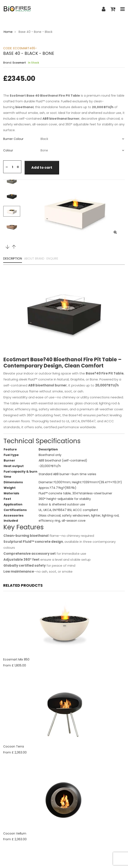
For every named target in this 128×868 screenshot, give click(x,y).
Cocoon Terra (14, 746)
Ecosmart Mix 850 (16, 659)
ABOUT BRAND (34, 259)
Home (8, 32)
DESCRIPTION (13, 259)
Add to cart (42, 168)
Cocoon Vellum (15, 833)
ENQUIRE (52, 259)
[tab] (64, 139)
